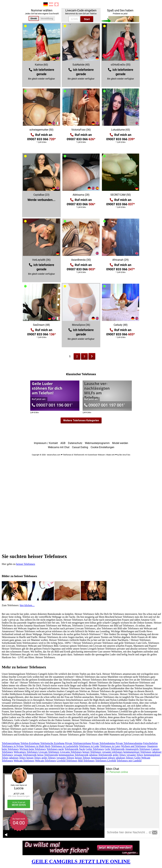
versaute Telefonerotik (25, 755)
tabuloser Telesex (125, 758)
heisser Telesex (83, 758)
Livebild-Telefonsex (67, 761)
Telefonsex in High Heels (37, 746)
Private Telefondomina (103, 743)
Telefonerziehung (11, 743)
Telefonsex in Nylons (13, 746)
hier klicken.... (27, 605)
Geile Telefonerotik (115, 749)
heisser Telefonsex (26, 564)
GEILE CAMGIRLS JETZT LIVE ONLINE (81, 861)
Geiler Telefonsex (95, 749)
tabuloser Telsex (18, 758)
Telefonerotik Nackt (75, 749)
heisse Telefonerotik (48, 755)
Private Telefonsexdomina (129, 743)
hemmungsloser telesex (103, 758)
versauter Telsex (135, 755)
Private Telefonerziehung (78, 743)
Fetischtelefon (151, 743)
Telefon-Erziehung (30, 743)
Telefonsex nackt (55, 749)
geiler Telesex (49, 758)
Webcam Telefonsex (24, 761)
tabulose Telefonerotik (101, 755)
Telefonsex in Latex (110, 746)
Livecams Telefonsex (71, 752)
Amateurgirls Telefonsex (138, 749)
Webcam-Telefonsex (46, 761)
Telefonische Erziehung (52, 743)
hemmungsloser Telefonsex (137, 752)
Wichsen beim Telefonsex (33, 749)
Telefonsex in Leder (89, 746)
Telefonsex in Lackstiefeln (65, 746)
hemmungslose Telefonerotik (74, 755)
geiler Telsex (119, 755)
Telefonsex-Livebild (106, 761)
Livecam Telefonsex (49, 752)
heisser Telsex (34, 758)
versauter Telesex (65, 758)
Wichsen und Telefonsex (134, 746)
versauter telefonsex (112, 752)
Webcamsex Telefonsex (26, 752)
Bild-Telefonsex (86, 761)
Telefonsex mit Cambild (129, 761)
